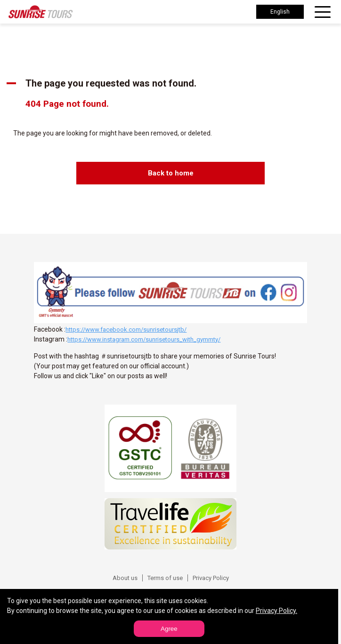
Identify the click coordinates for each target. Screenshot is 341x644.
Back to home (171, 173)
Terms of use (165, 578)
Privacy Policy (211, 578)
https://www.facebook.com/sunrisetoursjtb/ (126, 330)
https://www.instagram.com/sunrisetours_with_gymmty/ (144, 339)
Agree (169, 629)
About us (125, 578)
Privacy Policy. (276, 611)
